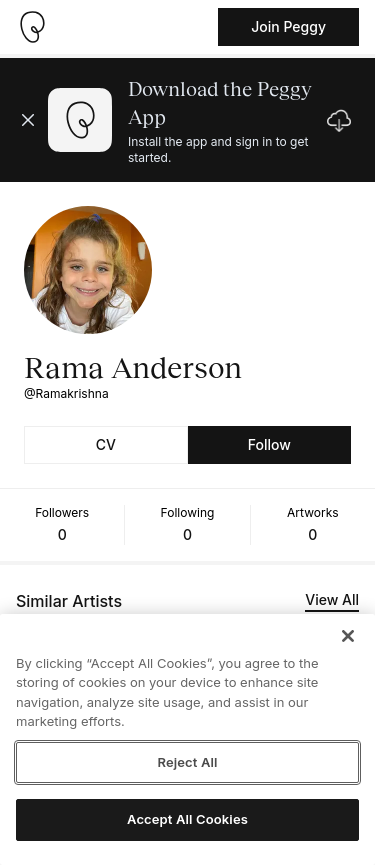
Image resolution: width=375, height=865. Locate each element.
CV (106, 444)
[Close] (348, 636)
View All (332, 599)
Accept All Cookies (187, 819)
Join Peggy (288, 26)
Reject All (187, 762)
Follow (269, 444)
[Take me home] (32, 27)
